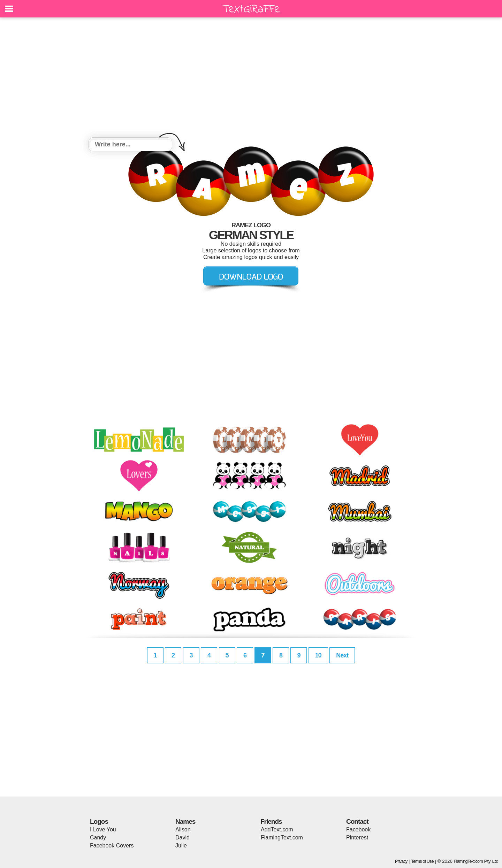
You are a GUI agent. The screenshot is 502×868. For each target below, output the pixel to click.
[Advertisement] (251, 78)
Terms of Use (422, 861)
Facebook (358, 829)
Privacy (401, 861)
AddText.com (277, 829)
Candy (98, 837)
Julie (181, 846)
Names (185, 821)
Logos (99, 821)
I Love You (103, 829)
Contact (357, 821)
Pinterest (357, 837)
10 (318, 655)
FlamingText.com (282, 837)
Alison (183, 829)
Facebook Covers (112, 846)
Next (342, 655)
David (182, 837)
